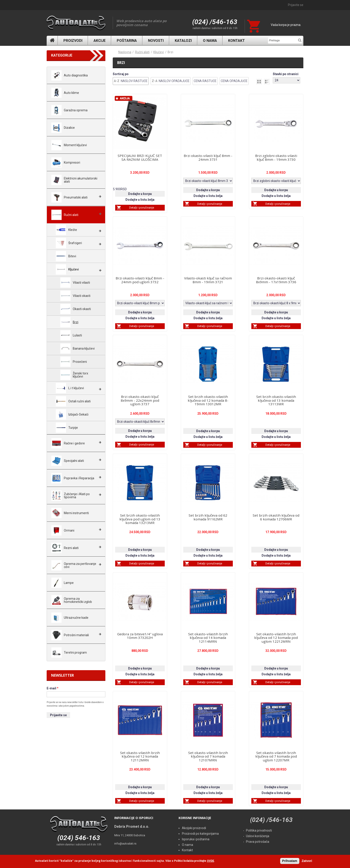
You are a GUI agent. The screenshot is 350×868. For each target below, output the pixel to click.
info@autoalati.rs (125, 844)
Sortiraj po (121, 74)
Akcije (100, 41)
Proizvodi (73, 41)
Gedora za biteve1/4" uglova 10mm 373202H (140, 636)
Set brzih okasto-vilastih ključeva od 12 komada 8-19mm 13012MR (208, 400)
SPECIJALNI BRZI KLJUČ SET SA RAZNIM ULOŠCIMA (140, 157)
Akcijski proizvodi (194, 828)
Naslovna (52, 40)
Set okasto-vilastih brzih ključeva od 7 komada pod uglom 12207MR (276, 756)
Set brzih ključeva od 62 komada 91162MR (208, 517)
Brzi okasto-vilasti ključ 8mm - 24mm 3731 (208, 157)
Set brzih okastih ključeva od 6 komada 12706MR (276, 517)
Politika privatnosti (259, 830)
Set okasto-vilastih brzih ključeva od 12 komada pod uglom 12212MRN (276, 638)
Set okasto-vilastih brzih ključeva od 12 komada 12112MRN (140, 756)
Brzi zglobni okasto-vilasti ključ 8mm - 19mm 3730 (276, 157)
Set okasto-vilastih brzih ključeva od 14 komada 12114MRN (208, 638)
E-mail (53, 688)
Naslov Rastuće (134, 81)
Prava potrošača (258, 842)
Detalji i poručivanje (142, 208)
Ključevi (159, 52)
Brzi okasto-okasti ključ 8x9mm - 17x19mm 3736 (276, 280)
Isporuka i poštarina (196, 839)
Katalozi (183, 41)
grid (259, 82)
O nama (210, 41)
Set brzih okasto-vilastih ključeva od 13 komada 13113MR (276, 400)
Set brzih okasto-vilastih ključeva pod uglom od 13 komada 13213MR (140, 519)
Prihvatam (290, 861)
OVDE (210, 861)
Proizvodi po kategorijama (200, 834)
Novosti (156, 41)
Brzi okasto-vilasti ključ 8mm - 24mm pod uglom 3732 (140, 280)
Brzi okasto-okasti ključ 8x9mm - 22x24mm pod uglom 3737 (140, 400)
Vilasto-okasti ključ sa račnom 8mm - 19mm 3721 (208, 280)
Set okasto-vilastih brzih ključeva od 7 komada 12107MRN (208, 756)
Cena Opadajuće (234, 81)
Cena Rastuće (205, 81)
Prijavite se (296, 5)
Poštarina (127, 41)
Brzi (170, 52)
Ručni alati (142, 52)
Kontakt (236, 41)
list (267, 82)
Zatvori (307, 861)
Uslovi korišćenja (258, 836)
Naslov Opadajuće (174, 81)
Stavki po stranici (286, 74)
